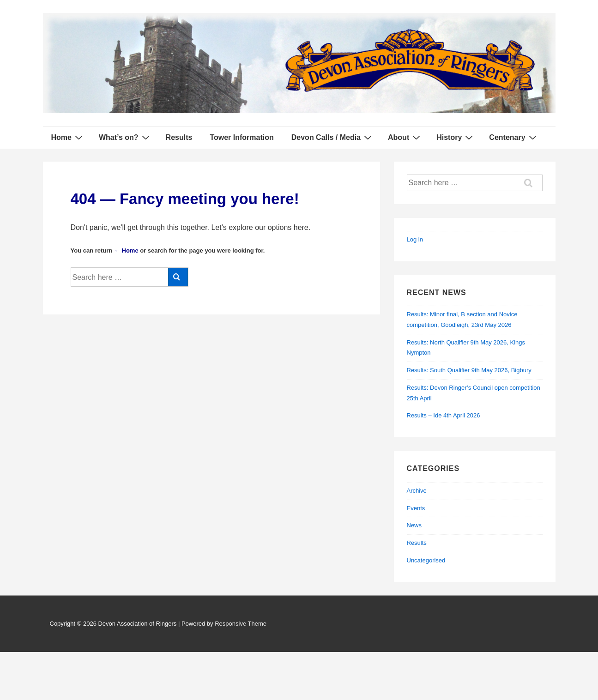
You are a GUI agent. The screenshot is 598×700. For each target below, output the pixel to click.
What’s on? (125, 137)
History (456, 137)
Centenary (514, 137)
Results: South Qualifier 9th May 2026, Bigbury (469, 370)
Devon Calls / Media (333, 137)
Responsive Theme (241, 624)
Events (416, 508)
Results (179, 137)
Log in (415, 239)
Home (68, 137)
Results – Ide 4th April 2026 (444, 415)
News (414, 525)
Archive (417, 491)
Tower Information (242, 137)
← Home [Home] (126, 250)
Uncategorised (426, 560)
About (405, 137)
